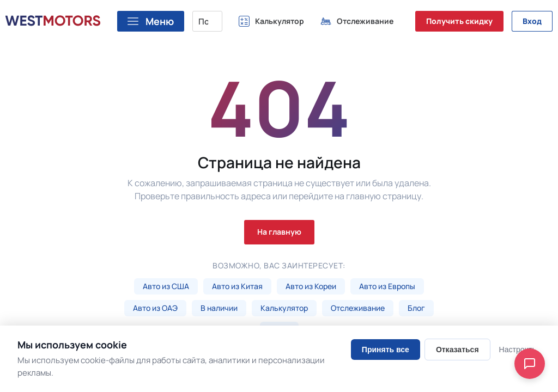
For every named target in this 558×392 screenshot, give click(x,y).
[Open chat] (530, 364)
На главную (279, 232)
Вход (532, 21)
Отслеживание (358, 308)
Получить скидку (459, 21)
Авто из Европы (387, 286)
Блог (416, 308)
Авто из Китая (237, 286)
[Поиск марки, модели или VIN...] (207, 21)
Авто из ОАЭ (155, 308)
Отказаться (457, 350)
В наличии (219, 308)
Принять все (386, 350)
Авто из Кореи (311, 286)
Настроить (518, 350)
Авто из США (166, 286)
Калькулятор (284, 308)
